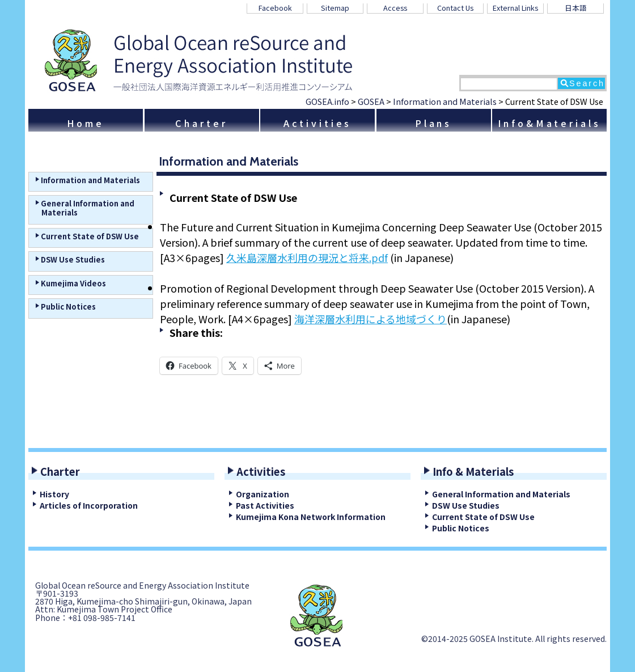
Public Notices (461, 528)
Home (85, 123)
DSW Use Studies (466, 505)
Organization (263, 494)
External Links (515, 8)
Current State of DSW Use (483, 517)
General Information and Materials (501, 494)
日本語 (576, 8)
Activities (318, 123)
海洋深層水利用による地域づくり (371, 319)
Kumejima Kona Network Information (311, 517)
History (54, 494)
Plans (433, 123)
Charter (201, 123)
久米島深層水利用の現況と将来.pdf (307, 257)
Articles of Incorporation (89, 505)
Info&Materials (549, 123)
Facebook (275, 8)
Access (395, 8)
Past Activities (265, 505)
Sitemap (335, 8)
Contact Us (455, 8)
